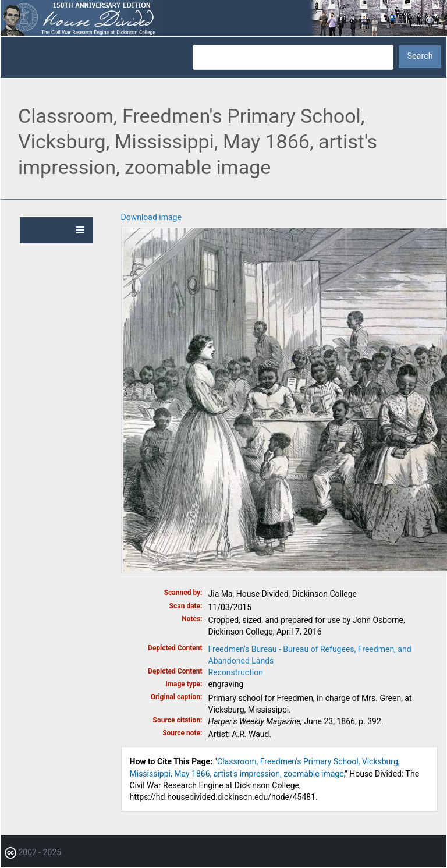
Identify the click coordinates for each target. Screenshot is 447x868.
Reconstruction (236, 672)
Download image (151, 217)
